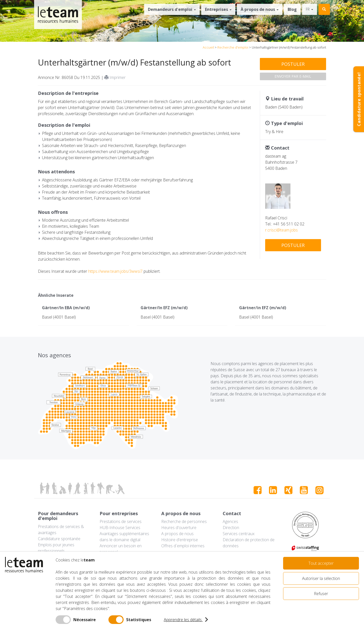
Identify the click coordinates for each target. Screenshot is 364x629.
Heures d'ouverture (179, 528)
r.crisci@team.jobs (281, 230)
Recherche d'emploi (233, 47)
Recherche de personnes (184, 521)
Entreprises (218, 9)
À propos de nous (260, 9)
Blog (292, 9)
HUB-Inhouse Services (120, 528)
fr (310, 9)
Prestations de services (121, 521)
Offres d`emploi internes (183, 546)
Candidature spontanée (59, 539)
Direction (231, 528)
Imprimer (115, 77)
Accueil (208, 47)
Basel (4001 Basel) (59, 317)
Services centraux (239, 534)
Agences (230, 521)
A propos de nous (177, 534)
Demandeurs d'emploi (172, 9)
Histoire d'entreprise (180, 540)
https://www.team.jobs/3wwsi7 (115, 271)
